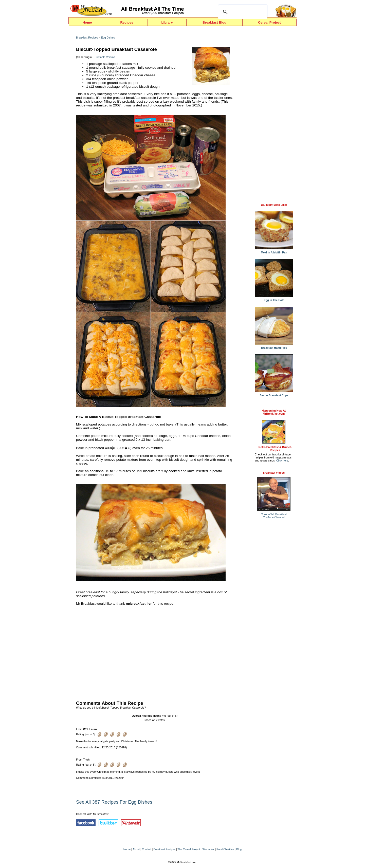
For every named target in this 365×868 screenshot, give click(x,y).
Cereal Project (269, 22)
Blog (239, 849)
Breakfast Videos (274, 473)
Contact (147, 849)
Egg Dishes (108, 38)
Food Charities (225, 849)
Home (87, 22)
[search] (242, 12)
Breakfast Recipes (87, 38)
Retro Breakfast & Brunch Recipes (275, 449)
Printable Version (105, 57)
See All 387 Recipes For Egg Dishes (114, 802)
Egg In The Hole (274, 299)
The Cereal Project (189, 849)
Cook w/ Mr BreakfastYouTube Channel (274, 516)
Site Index (208, 849)
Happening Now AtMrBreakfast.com (274, 412)
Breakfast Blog (214, 22)
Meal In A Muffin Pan (274, 251)
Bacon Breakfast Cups (274, 394)
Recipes (127, 22)
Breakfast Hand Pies (274, 346)
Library (167, 22)
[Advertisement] (155, 652)
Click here (282, 460)
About (136, 849)
